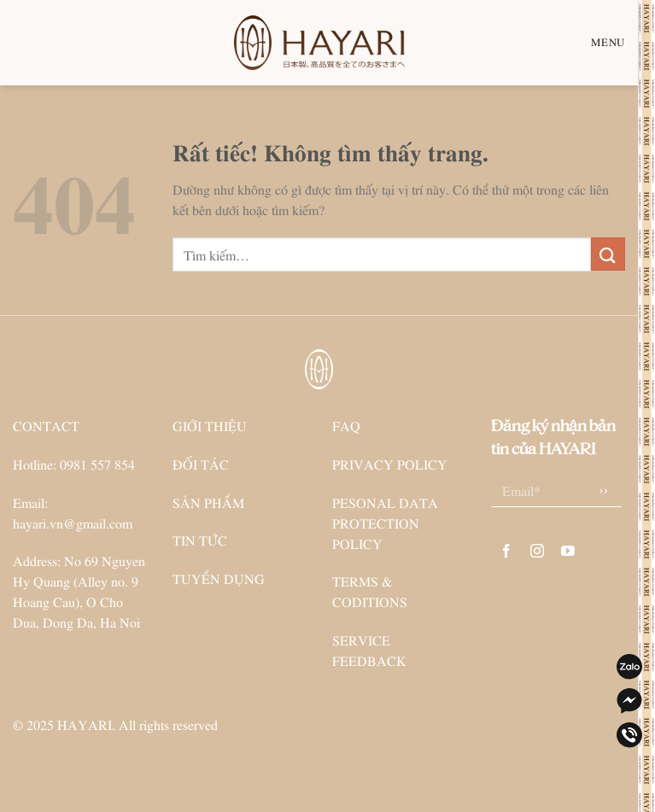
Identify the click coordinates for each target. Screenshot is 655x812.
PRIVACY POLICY (390, 464)
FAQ (346, 425)
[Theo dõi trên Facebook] (507, 551)
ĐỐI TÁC (201, 464)
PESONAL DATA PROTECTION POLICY (385, 523)
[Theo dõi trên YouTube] (568, 551)
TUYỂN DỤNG (219, 578)
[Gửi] (608, 254)
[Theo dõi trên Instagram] (538, 551)
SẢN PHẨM (208, 502)
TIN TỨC (200, 540)
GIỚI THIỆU (210, 425)
